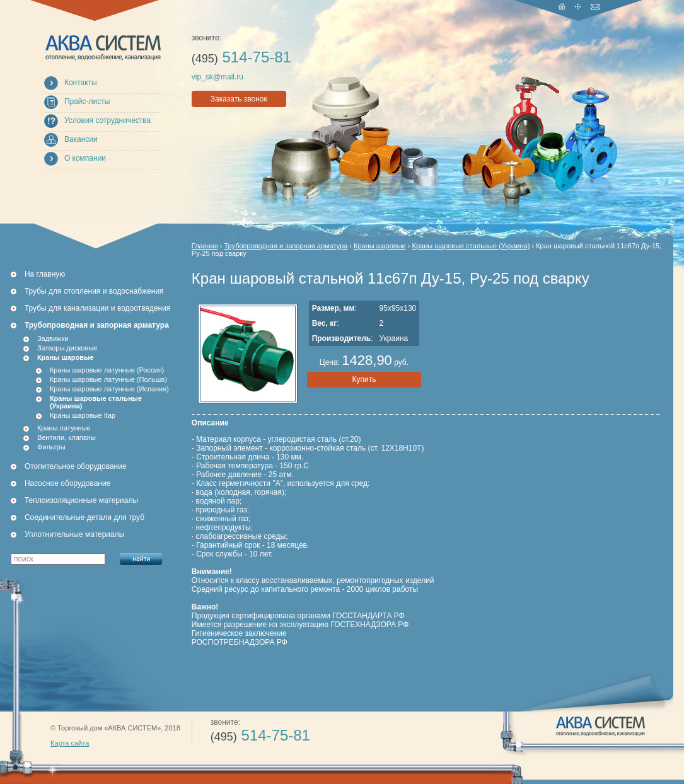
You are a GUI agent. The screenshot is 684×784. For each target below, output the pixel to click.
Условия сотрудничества (107, 120)
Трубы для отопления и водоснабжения (94, 291)
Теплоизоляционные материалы (81, 500)
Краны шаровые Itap (83, 415)
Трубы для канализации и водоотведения (97, 308)
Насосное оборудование (67, 483)
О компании (85, 158)
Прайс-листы (87, 101)
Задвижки (53, 338)
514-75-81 (241, 57)
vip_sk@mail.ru (217, 77)
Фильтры (51, 447)
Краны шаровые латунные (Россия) (107, 370)
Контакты (81, 83)
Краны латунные (64, 428)
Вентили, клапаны (67, 437)
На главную (45, 274)
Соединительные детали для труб (84, 517)
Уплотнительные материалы (74, 534)
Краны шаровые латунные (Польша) (108, 379)
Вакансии (81, 139)
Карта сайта (70, 743)
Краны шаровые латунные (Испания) (109, 389)
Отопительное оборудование (76, 466)
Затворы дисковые (67, 348)
